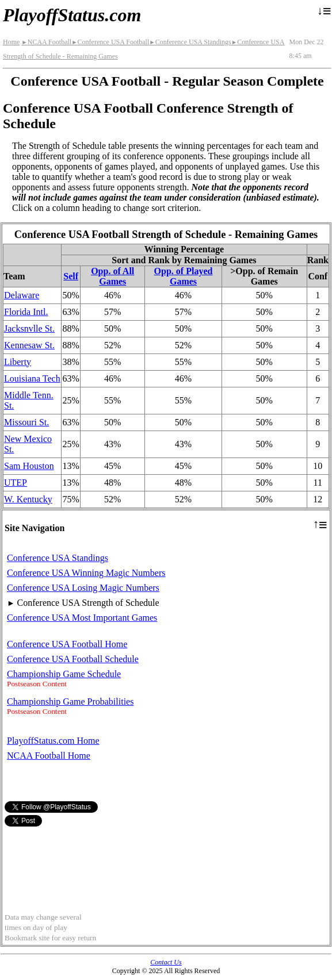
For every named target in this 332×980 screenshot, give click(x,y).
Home (11, 42)
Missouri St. (26, 422)
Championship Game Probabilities (70, 702)
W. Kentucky (28, 499)
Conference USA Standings (190, 42)
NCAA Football (46, 42)
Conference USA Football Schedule (73, 659)
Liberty (18, 362)
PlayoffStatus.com (72, 15)
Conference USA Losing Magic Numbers (83, 588)
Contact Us (166, 962)
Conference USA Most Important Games (82, 618)
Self (71, 276)
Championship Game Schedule (64, 674)
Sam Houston (29, 466)
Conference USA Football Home (67, 644)
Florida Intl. (26, 312)
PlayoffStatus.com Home (53, 741)
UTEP (16, 483)
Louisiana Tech (32, 378)
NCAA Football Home (49, 756)
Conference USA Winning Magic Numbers (86, 573)
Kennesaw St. (29, 345)
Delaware (22, 295)
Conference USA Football (110, 42)
